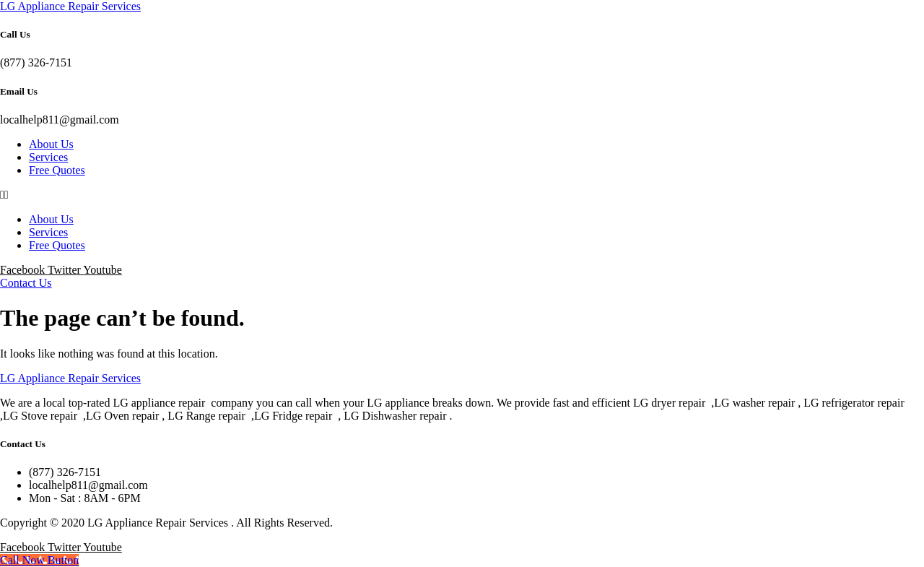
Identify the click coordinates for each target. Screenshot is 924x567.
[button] (462, 195)
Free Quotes (57, 170)
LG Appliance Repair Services (70, 6)
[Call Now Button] (39, 560)
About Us (51, 144)
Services (48, 157)
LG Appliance (70, 378)
